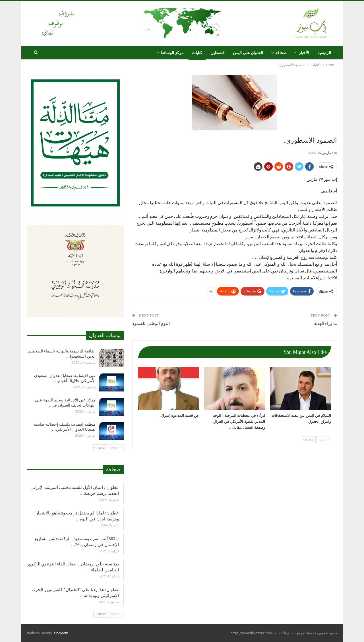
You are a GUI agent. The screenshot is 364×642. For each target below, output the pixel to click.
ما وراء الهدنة (326, 323)
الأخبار (304, 53)
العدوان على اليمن (248, 53)
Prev (324, 440)
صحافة (281, 53)
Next (308, 440)
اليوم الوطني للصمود (151, 323)
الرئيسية (324, 53)
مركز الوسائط (172, 53)
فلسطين (218, 53)
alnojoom (61, 633)
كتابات (197, 53)
